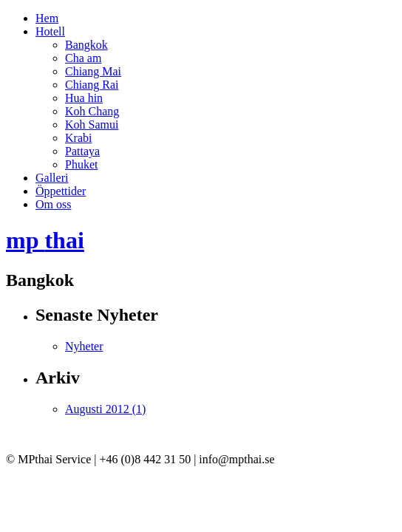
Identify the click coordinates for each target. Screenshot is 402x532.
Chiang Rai (92, 85)
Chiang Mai (93, 71)
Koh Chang (92, 111)
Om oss (53, 204)
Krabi (78, 138)
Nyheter (84, 346)
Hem (47, 18)
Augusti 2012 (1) (105, 409)
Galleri (52, 178)
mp (45, 240)
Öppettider (61, 191)
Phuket (81, 164)
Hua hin (84, 98)
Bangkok (86, 45)
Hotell (50, 31)
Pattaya (82, 151)
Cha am (83, 58)
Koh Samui (92, 125)
